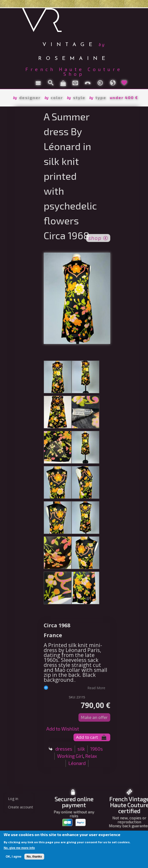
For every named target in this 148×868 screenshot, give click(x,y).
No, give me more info (19, 848)
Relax (91, 756)
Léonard (77, 763)
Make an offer (94, 717)
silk (81, 749)
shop (98, 237)
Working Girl (70, 756)
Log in (13, 799)
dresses (64, 749)
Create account (20, 807)
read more (96, 688)
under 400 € (124, 97)
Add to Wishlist (63, 729)
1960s (96, 749)
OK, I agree (14, 857)
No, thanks (34, 857)
